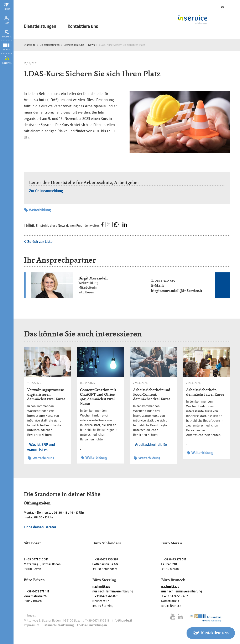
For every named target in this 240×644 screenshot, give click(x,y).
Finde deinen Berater (40, 527)
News (92, 45)
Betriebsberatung (74, 45)
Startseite (30, 45)
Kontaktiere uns (83, 27)
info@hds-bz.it (122, 621)
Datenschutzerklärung (58, 625)
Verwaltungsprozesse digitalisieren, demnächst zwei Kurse (46, 394)
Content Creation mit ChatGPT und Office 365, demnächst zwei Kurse (98, 397)
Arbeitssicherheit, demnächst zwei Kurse (205, 392)
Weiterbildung (38, 210)
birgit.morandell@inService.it (177, 291)
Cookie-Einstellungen (92, 625)
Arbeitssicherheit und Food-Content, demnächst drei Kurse (152, 394)
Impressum (31, 625)
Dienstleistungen (40, 27)
